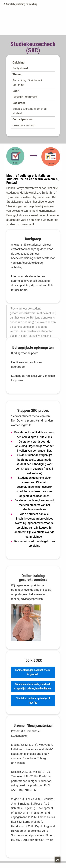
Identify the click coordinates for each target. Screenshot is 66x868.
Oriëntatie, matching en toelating (21, 4)
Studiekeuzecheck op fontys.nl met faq (33, 701)
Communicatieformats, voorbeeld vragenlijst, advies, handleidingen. (33, 686)
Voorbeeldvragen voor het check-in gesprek (33, 672)
